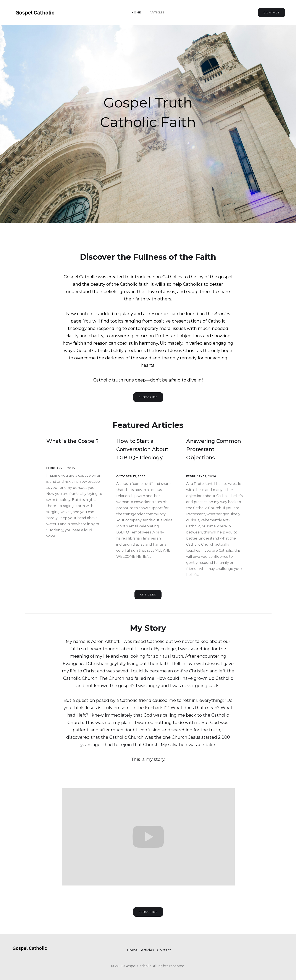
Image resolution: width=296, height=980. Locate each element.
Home (136, 12)
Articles (157, 12)
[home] (35, 12)
